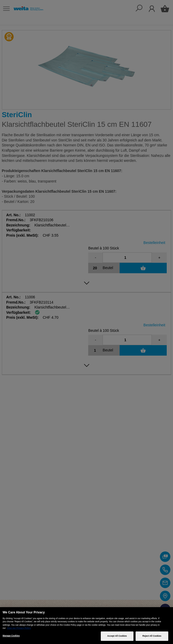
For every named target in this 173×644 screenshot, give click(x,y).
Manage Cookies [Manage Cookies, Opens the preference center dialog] (11, 636)
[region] (86, 626)
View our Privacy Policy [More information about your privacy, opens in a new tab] (19, 628)
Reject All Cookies (152, 636)
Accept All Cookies (117, 636)
